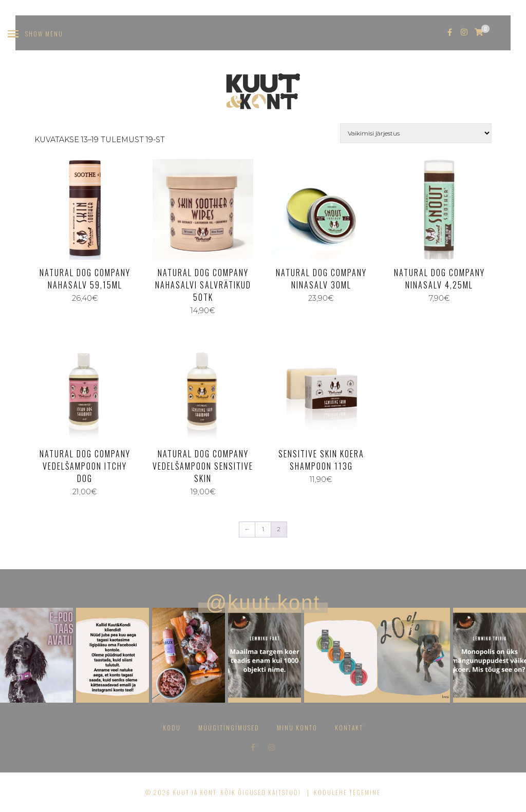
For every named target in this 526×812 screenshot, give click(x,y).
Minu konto (297, 728)
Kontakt (349, 728)
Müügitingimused (229, 728)
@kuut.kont (263, 603)
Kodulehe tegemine (347, 792)
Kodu (172, 728)
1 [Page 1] (263, 529)
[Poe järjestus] (416, 133)
